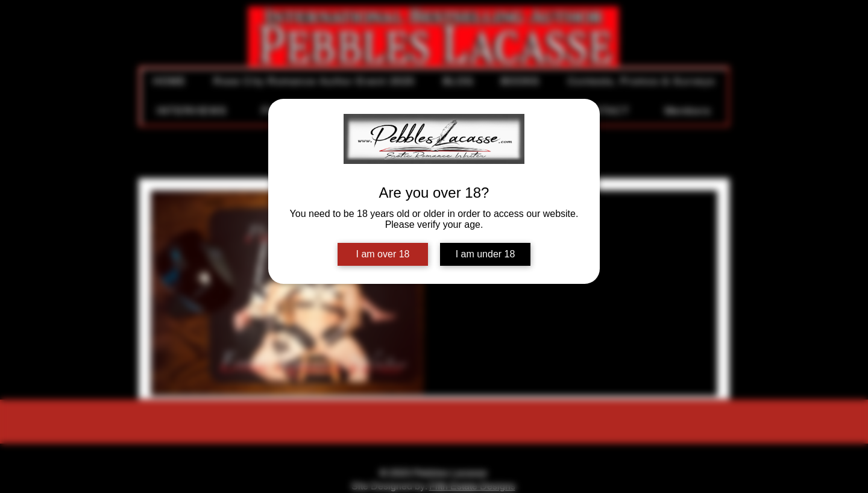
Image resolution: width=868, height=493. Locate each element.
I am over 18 (383, 254)
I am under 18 (486, 254)
